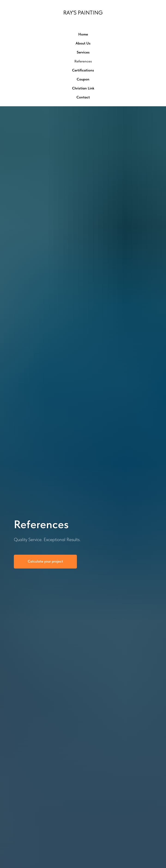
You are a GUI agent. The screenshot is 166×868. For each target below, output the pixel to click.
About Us (83, 43)
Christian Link (83, 88)
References (83, 61)
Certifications (83, 70)
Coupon (83, 79)
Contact (83, 97)
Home (83, 34)
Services (83, 52)
